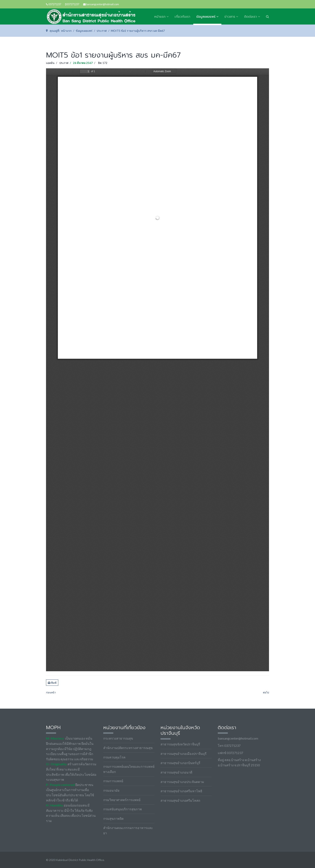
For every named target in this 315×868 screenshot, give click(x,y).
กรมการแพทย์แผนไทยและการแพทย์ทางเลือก (129, 769)
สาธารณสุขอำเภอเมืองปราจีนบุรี (184, 754)
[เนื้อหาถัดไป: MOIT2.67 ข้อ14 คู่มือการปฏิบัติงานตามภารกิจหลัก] (266, 693)
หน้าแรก (160, 17)
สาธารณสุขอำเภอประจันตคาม (182, 782)
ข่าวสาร (230, 17)
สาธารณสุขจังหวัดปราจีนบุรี (180, 744)
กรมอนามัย (111, 790)
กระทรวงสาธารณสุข (118, 738)
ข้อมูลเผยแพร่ (206, 17)
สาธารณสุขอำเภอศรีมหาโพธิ (181, 791)
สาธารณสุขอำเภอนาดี (176, 772)
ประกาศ (64, 63)
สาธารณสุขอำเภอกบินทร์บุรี (180, 763)
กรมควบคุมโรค (114, 757)
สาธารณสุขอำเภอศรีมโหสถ (180, 800)
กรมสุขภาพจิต (113, 818)
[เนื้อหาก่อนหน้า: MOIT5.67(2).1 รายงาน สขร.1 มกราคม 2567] (51, 693)
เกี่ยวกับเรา (182, 17)
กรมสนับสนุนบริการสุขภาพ (123, 809)
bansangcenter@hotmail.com (103, 4)
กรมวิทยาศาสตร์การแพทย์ (122, 800)
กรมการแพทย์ (113, 781)
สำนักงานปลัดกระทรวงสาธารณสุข (128, 748)
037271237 (55, 4)
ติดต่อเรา (251, 17)
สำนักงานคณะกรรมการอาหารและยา (128, 830)
